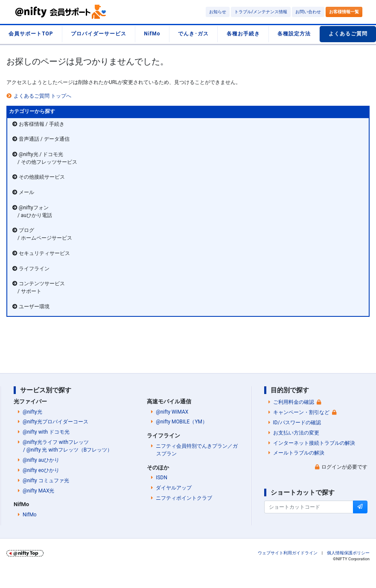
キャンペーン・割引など (301, 412)
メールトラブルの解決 (299, 453)
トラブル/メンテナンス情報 (261, 12)
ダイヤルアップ (174, 488)
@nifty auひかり (41, 460)
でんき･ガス (193, 34)
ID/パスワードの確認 (297, 423)
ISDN (162, 478)
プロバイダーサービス (99, 34)
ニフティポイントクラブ (184, 498)
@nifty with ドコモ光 (46, 432)
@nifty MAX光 (38, 491)
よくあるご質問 (348, 34)
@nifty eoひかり (41, 470)
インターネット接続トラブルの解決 (314, 443)
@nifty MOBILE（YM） (182, 422)
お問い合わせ (308, 12)
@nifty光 (32, 412)
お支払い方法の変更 (296, 433)
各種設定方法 (294, 34)
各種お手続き (243, 34)
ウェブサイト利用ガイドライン (288, 553)
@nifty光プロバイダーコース (55, 422)
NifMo (152, 34)
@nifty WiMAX (172, 412)
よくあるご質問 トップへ (42, 96)
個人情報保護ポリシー (348, 553)
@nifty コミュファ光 (46, 481)
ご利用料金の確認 (294, 402)
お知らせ (218, 12)
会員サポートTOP (31, 34)
